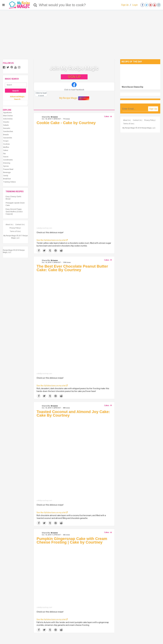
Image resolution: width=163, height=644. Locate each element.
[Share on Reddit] (61, 251)
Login (135, 5)
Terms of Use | (15, 231)
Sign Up (125, 5)
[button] (74, 87)
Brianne (54, 117)
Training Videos (9, 182)
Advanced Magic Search (17, 98)
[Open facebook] (142, 5)
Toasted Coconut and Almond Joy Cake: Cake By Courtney (73, 414)
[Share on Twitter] (44, 251)
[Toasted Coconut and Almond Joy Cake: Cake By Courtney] (74, 459)
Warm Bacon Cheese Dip (132, 87)
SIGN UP (74, 77)
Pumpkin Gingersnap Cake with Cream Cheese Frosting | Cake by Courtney (72, 540)
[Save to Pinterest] (56, 251)
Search (16, 91)
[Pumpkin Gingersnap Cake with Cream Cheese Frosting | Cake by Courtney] (74, 576)
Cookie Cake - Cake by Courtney (66, 123)
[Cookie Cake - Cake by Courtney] (74, 177)
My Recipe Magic (68, 98)
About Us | (9, 225)
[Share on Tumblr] (50, 251)
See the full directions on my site (52, 240)
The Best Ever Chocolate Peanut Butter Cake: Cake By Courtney (72, 268)
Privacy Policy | (15, 228)
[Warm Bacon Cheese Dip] (140, 74)
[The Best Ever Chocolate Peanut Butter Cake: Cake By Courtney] (74, 323)
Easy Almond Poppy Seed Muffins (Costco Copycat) (14, 212)
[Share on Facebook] (39, 251)
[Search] (35, 5)
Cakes (107, 116)
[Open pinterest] (151, 5)
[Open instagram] (159, 5)
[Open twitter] (146, 5)
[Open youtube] (155, 5)
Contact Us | (20, 225)
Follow (84, 98)
